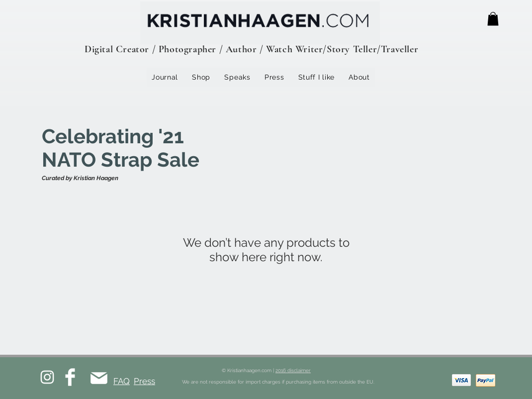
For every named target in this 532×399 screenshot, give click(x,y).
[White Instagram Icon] (47, 377)
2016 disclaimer (293, 370)
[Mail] (99, 378)
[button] (493, 19)
